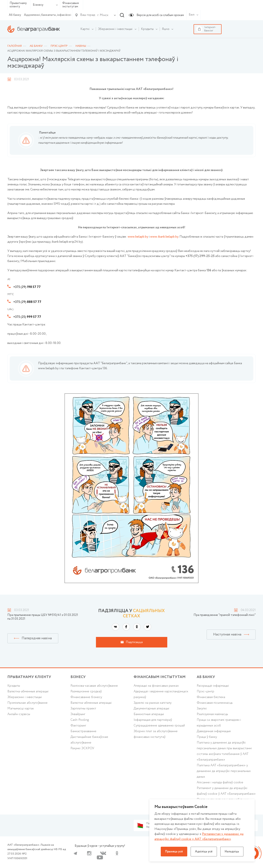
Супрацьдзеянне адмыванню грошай (159, 726)
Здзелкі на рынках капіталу (153, 703)
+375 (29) (27, 287)
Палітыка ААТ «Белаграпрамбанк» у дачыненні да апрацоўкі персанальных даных (224, 771)
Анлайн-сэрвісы (19, 714)
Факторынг (78, 726)
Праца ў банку (207, 737)
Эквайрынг (78, 714)
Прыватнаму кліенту (18, 5)
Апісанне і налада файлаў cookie (220, 782)
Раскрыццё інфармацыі (213, 686)
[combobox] (102, 15)
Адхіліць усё (204, 852)
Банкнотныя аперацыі (149, 714)
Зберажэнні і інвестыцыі (25, 697)
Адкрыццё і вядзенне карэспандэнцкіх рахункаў (161, 694)
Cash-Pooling (80, 720)
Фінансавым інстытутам (71, 5)
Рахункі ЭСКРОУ (82, 748)
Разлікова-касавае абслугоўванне (94, 686)
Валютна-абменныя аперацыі (28, 691)
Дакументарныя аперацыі (151, 709)
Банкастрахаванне (83, 731)
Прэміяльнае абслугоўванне (27, 703)
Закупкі (202, 709)
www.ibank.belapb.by (164, 237)
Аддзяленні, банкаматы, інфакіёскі (48, 15)
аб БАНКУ (206, 677)
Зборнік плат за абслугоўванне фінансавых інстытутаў (156, 734)
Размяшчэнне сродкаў (86, 691)
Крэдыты (14, 686)
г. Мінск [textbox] (103, 15)
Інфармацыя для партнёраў (153, 720)
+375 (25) (27, 317)
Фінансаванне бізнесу (86, 697)
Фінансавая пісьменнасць (215, 703)
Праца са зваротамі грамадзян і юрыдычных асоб (219, 723)
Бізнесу (45, 5)
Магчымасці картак (21, 709)
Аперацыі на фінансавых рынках (156, 686)
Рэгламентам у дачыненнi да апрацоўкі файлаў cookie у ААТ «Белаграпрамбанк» (199, 837)
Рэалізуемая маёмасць (212, 714)
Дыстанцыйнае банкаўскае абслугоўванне (89, 740)
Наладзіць (232, 852)
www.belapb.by (138, 237)
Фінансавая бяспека (211, 697)
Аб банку (15, 15)
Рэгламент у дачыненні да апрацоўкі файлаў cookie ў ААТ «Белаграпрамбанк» (226, 791)
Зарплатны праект (83, 709)
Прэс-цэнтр (205, 691)
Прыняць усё (174, 852)
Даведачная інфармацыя (214, 731)
